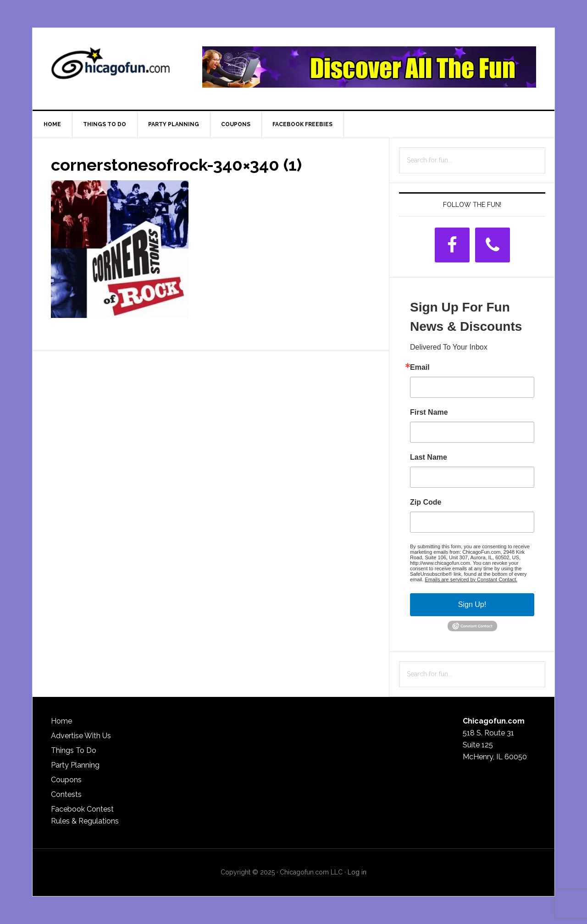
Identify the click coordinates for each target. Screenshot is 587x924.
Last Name (429, 457)
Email (420, 367)
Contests (66, 794)
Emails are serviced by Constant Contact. (471, 579)
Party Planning (75, 765)
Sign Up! (472, 604)
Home (61, 721)
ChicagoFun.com (111, 67)
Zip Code (426, 502)
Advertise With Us (81, 736)
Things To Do (74, 750)
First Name (429, 412)
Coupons (66, 780)
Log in (357, 872)
